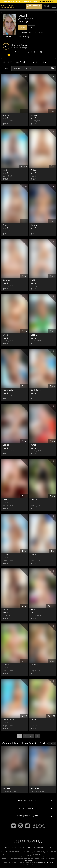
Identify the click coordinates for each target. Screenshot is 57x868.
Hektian (34, 280)
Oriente (34, 665)
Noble (6, 610)
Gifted (34, 170)
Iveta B (6, 118)
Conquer (35, 225)
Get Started (34, 6)
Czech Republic (26, 19)
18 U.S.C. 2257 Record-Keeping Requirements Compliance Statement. (28, 847)
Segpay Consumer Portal (45, 862)
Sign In (47, 6)
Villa (33, 610)
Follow (22, 27)
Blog (39, 826)
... (31, 736)
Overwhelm (8, 720)
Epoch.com (28, 861)
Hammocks (8, 390)
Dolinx (34, 500)
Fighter (34, 555)
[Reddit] (27, 826)
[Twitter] (14, 826)
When (5, 225)
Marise (6, 115)
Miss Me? (35, 335)
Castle (6, 500)
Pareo (33, 445)
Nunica (34, 115)
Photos (28, 68)
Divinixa (7, 280)
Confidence (36, 390)
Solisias (6, 555)
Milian (34, 720)
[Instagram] (21, 826)
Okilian (6, 445)
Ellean (6, 665)
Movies (17, 68)
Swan (5, 335)
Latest (6, 68)
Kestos (6, 170)
